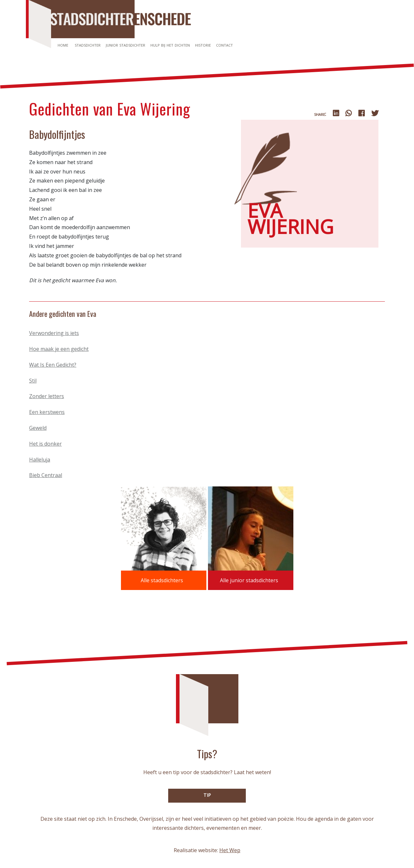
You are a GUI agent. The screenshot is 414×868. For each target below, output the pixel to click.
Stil (33, 381)
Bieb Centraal (46, 475)
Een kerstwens (47, 412)
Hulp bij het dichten (170, 45)
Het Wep (230, 850)
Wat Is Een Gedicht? (53, 365)
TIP (207, 795)
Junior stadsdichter (125, 45)
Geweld (38, 428)
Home (63, 45)
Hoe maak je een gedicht (59, 349)
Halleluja (40, 460)
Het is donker (45, 444)
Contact (224, 45)
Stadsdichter (88, 45)
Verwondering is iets (54, 333)
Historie (203, 45)
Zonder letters (47, 396)
